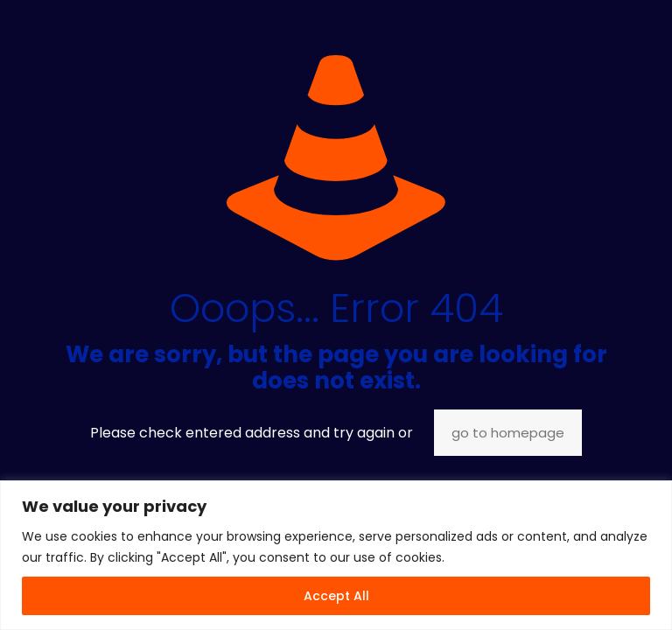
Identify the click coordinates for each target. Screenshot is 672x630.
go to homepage (508, 433)
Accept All (336, 596)
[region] (336, 555)
